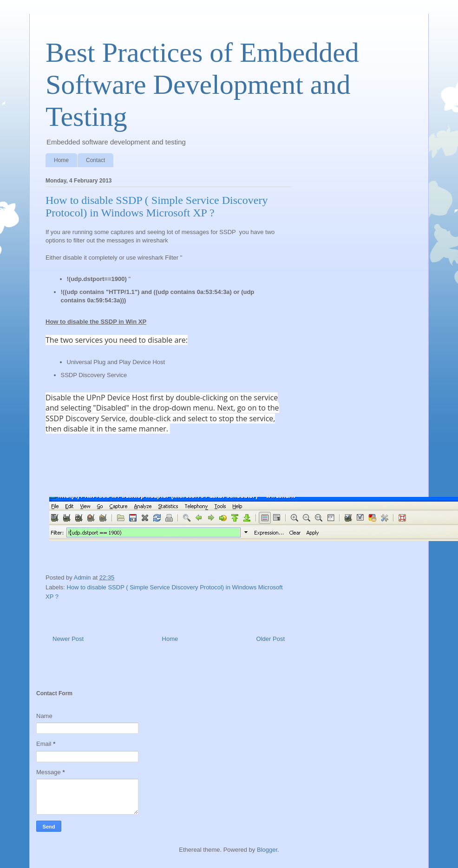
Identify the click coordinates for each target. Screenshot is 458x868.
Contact (95, 160)
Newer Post (68, 639)
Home (61, 160)
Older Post (271, 639)
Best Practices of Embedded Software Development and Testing (202, 85)
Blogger (267, 850)
